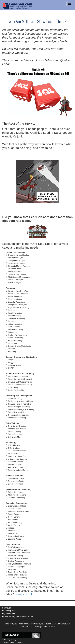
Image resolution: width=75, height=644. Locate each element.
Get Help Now (10, 611)
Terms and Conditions (13, 643)
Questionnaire (10, 614)
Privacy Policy (10, 640)
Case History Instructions (15, 616)
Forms (30, 616)
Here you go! (24, 594)
